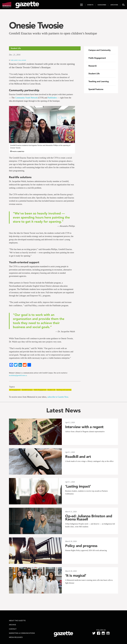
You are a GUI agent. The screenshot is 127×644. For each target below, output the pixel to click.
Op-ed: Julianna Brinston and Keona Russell (89, 518)
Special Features (96, 89)
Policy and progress (81, 546)
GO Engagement (15, 390)
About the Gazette (17, 621)
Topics (12, 387)
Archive (12, 625)
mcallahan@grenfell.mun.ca (18, 375)
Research (93, 66)
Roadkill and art (78, 457)
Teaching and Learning (64, 390)
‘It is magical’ (76, 575)
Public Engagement (40, 390)
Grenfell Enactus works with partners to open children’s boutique (53, 33)
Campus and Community (100, 50)
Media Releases (16, 637)
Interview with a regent (84, 427)
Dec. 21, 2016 (15, 55)
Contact (13, 629)
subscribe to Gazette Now (58, 397)
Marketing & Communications (22, 633)
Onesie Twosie (36, 25)
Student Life (51, 390)
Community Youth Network (26, 98)
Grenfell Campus (27, 390)
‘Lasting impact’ (78, 486)
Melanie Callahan (19, 60)
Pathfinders (52, 98)
